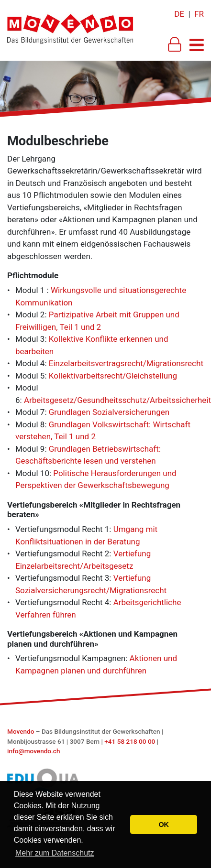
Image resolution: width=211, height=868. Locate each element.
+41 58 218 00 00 (130, 741)
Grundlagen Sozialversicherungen (109, 412)
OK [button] (164, 825)
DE (179, 14)
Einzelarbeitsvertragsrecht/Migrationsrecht (126, 363)
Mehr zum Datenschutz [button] (55, 853)
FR (199, 14)
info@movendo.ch (34, 751)
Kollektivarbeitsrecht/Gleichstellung (113, 376)
